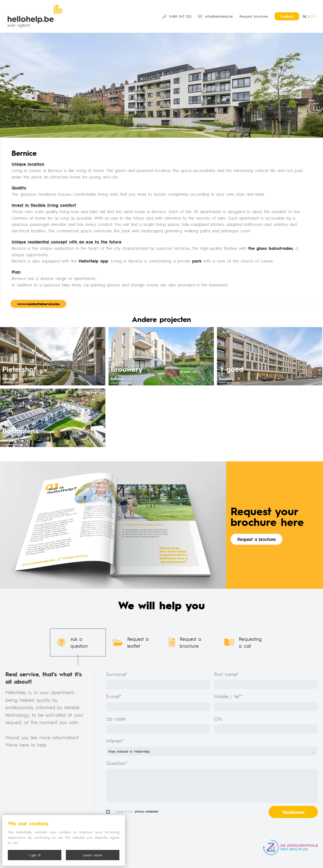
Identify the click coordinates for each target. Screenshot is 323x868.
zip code (116, 718)
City (218, 718)
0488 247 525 (177, 16)
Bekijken (13, 379)
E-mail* (114, 696)
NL (305, 16)
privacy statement (147, 811)
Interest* (115, 741)
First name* (226, 674)
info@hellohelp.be (216, 16)
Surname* (117, 674)
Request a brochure (256, 539)
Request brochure (254, 16)
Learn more (93, 855)
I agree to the (132, 812)
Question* (117, 763)
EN (313, 16)
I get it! (35, 855)
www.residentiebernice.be (38, 304)
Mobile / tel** (229, 696)
